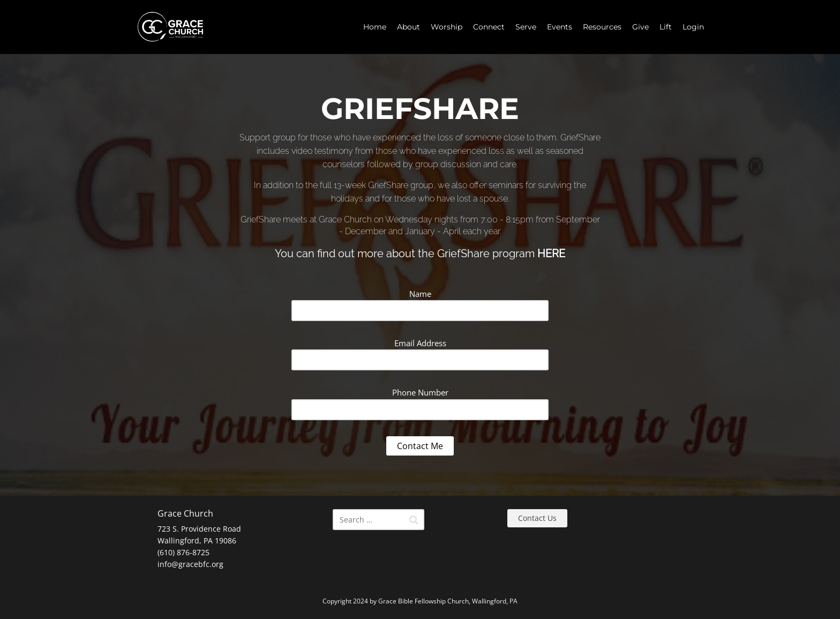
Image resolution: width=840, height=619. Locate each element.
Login (693, 27)
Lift (666, 27)
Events (560, 27)
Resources (602, 27)
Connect (489, 27)
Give (640, 27)
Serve (526, 27)
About (408, 27)
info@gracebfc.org (190, 564)
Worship (447, 27)
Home (375, 27)
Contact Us (537, 518)
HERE (551, 253)
